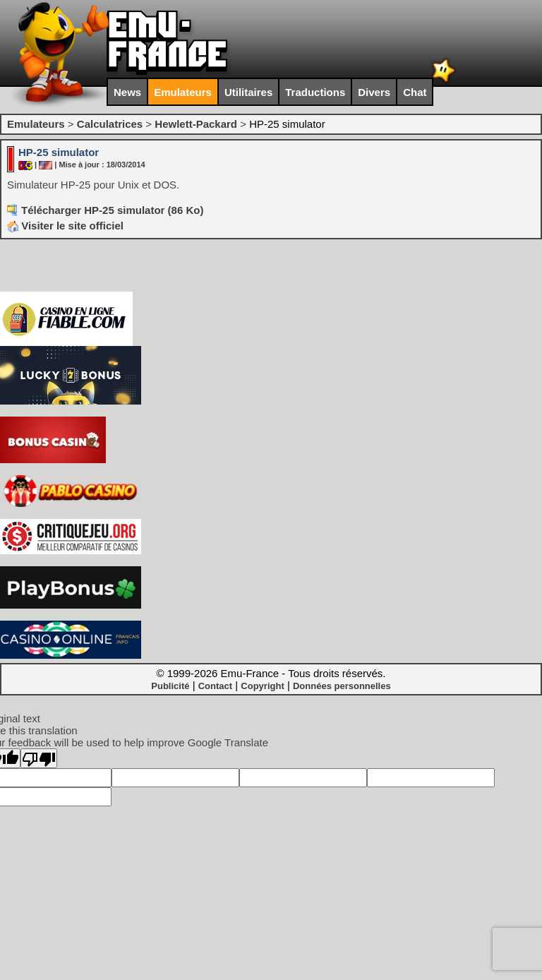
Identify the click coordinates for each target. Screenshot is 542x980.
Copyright (262, 686)
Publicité (170, 686)
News (127, 92)
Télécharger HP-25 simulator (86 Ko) (112, 210)
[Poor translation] (39, 758)
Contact (215, 686)
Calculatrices (110, 124)
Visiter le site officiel (65, 226)
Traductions (315, 92)
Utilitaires (248, 92)
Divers (374, 92)
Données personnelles (342, 686)
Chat (415, 92)
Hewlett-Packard (196, 124)
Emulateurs (183, 92)
